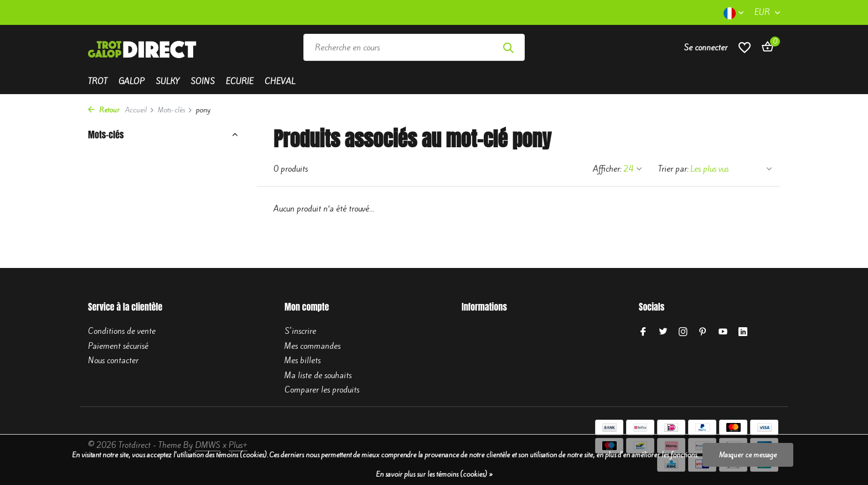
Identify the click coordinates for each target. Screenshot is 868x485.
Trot (98, 81)
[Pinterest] (703, 332)
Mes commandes (312, 346)
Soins (203, 81)
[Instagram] (683, 332)
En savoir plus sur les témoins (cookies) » (434, 474)
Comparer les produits (322, 390)
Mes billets (303, 360)
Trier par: (673, 169)
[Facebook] (643, 332)
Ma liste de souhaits (318, 375)
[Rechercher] (414, 47)
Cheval (280, 81)
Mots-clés (175, 110)
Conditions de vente (122, 331)
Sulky (167, 81)
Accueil (140, 110)
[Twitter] (663, 332)
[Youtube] (723, 332)
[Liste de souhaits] (745, 47)
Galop (131, 81)
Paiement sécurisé (118, 346)
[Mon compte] (706, 48)
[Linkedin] (743, 332)
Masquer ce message (748, 455)
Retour (104, 110)
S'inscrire (300, 331)
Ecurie (240, 81)
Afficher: (607, 169)
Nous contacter (113, 360)
